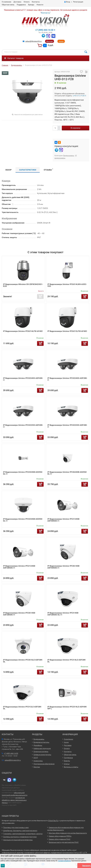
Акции (61, 41)
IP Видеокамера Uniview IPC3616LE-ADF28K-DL (23, 661)
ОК (3, 866)
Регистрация (78, 2)
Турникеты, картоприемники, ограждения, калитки (23, 834)
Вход (67, 2)
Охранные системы (41, 751)
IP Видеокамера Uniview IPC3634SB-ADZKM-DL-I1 (67, 473)
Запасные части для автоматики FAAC (64, 842)
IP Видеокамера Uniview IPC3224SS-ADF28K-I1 (67, 379)
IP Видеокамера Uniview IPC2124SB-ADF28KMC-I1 (19, 567)
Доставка (17, 2)
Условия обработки (64, 861)
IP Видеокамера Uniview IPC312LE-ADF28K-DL (22, 708)
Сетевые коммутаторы (42, 755)
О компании (6, 2)
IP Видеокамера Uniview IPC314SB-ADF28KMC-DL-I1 (63, 614)
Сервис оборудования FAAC (60, 839)
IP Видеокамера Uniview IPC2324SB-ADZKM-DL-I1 (23, 473)
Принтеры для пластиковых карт (16, 827)
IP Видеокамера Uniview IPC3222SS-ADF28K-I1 (67, 426)
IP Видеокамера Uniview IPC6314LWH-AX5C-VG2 (67, 285)
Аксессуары (38, 761)
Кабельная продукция (42, 748)
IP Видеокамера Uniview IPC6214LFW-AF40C (23, 331)
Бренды (31, 5)
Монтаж (50, 41)
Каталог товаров (14, 58)
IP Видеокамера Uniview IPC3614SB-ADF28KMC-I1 (19, 614)
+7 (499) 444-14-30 (44, 30)
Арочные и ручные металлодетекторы (18, 840)
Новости (40, 5)
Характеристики (28, 170)
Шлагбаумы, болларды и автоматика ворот (20, 831)
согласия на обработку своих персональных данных (14, 800)
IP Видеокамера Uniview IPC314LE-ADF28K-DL (67, 661)
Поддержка (21, 5)
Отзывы (48, 169)
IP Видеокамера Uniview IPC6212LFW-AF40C (67, 331)
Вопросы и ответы (71, 767)
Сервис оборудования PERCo (60, 836)
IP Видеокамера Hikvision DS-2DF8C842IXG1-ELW (23, 285)
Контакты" (46, 13)
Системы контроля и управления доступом (20, 837)
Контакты (36, 2)
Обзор (8, 170)
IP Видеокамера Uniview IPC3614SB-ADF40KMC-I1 (64, 567)
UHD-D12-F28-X (79, 96)
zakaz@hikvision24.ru (33, 41)
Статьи (67, 764)
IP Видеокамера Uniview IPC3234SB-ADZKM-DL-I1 (23, 520)
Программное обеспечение (44, 764)
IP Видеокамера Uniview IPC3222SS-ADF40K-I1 (23, 426)
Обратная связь (8, 5)
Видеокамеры (69, 156)
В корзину (75, 128)
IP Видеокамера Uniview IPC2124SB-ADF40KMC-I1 (64, 520)
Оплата (27, 2)
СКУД (36, 758)
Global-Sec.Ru (53, 821)
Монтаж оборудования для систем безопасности (68, 833)
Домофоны (38, 745)
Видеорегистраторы (41, 742)
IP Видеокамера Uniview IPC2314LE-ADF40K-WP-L (67, 708)
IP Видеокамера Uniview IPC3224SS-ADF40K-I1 (23, 379)
